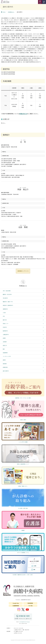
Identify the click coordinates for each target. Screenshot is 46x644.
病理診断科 (5, 367)
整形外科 (5, 320)
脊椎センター (6, 324)
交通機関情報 (16, 606)
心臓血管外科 (6, 334)
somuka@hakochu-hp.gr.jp (24, 622)
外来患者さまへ (11, 12)
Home (3, 12)
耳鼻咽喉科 (5, 353)
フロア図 (30, 606)
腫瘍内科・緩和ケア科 (8, 302)
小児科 (4, 313)
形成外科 (5, 327)
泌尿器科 (5, 342)
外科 (4, 316)
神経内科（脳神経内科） (8, 305)
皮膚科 (4, 338)
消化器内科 (5, 298)
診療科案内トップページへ (23, 271)
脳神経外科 (5, 331)
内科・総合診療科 (7, 291)
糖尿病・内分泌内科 (7, 294)
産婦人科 (5, 345)
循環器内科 (5, 309)
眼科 (4, 349)
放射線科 (5, 364)
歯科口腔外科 (6, 371)
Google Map (16, 603)
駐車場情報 (30, 603)
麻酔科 (4, 360)
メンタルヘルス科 (7, 356)
